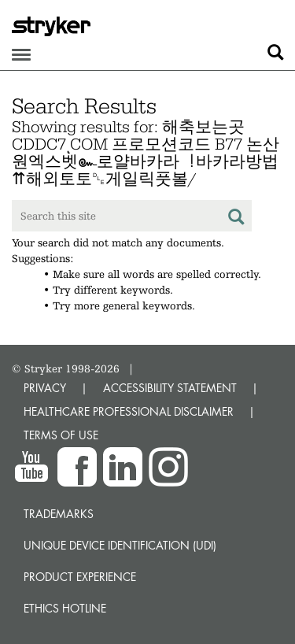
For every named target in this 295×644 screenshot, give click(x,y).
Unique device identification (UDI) (120, 545)
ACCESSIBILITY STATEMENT (170, 388)
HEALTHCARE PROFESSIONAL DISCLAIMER (129, 411)
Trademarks (59, 514)
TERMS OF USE (61, 435)
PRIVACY (45, 388)
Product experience (80, 577)
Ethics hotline (65, 608)
